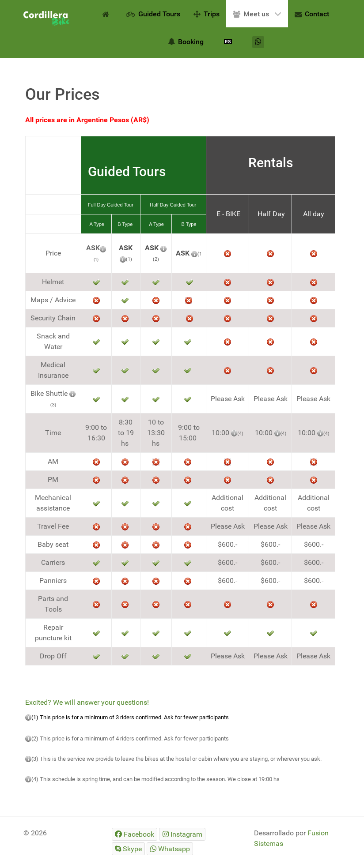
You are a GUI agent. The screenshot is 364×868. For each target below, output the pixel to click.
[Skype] (129, 849)
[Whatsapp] (258, 42)
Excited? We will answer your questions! (87, 702)
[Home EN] (107, 14)
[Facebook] (135, 834)
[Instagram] (182, 834)
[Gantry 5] (46, 18)
